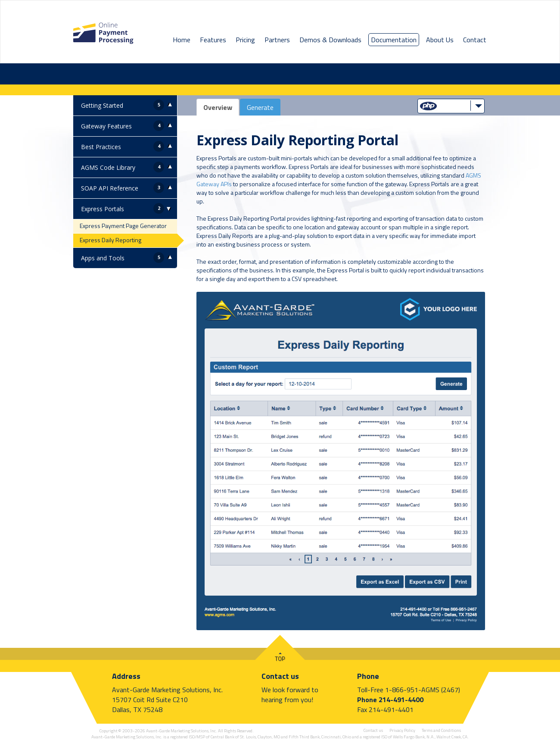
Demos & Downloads (330, 40)
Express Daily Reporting (110, 240)
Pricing (245, 40)
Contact (475, 40)
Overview (218, 107)
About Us (440, 40)
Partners (277, 40)
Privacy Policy (402, 730)
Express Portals (103, 209)
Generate (260, 107)
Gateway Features (106, 126)
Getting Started (102, 105)
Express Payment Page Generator (123, 226)
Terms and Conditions (441, 730)
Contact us (280, 676)
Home (182, 40)
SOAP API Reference (110, 188)
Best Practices (101, 147)
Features (213, 40)
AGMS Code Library (108, 167)
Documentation (394, 40)
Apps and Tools (103, 258)
